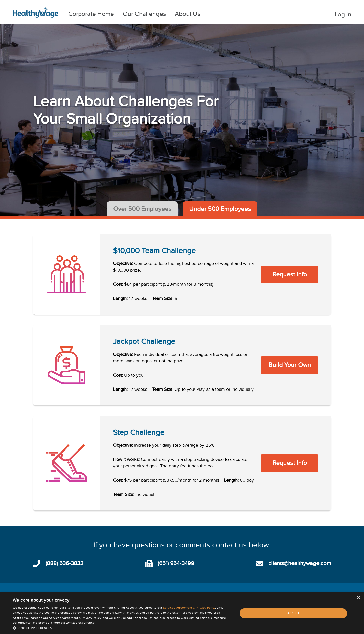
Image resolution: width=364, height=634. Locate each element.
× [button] (358, 598)
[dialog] (182, 613)
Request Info (290, 274)
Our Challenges (144, 14)
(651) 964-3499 (176, 564)
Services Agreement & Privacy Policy (189, 608)
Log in (343, 14)
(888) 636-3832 (64, 564)
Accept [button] (293, 613)
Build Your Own (290, 365)
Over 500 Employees (142, 209)
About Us (188, 14)
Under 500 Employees (220, 209)
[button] (122, 628)
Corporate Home (91, 14)
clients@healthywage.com (300, 564)
